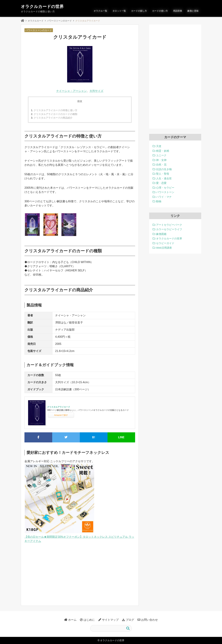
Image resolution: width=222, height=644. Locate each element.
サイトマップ (110, 620)
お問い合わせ (150, 620)
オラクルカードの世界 (42, 7)
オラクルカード (36, 21)
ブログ (130, 620)
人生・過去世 (164, 178)
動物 (159, 201)
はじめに (89, 620)
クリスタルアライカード (59, 407)
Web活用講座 (164, 248)
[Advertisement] (80, 573)
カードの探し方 (139, 11)
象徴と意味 (193, 11)
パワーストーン (165, 192)
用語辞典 (178, 11)
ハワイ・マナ (164, 197)
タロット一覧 (119, 11)
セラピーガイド (165, 243)
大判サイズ (96, 91)
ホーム (72, 620)
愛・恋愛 (161, 183)
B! (94, 437)
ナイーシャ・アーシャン (71, 91)
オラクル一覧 (100, 11)
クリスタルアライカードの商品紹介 (53, 118)
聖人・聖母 (163, 174)
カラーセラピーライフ (169, 229)
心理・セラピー (165, 188)
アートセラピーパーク (169, 225)
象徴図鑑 (161, 234)
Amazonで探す (61, 415)
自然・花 (161, 165)
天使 (159, 146)
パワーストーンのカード (59, 21)
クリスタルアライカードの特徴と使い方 (55, 110)
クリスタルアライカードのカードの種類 (55, 114)
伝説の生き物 (164, 169)
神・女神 (161, 160)
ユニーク (161, 155)
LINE (121, 437)
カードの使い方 (160, 11)
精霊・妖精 (163, 151)
